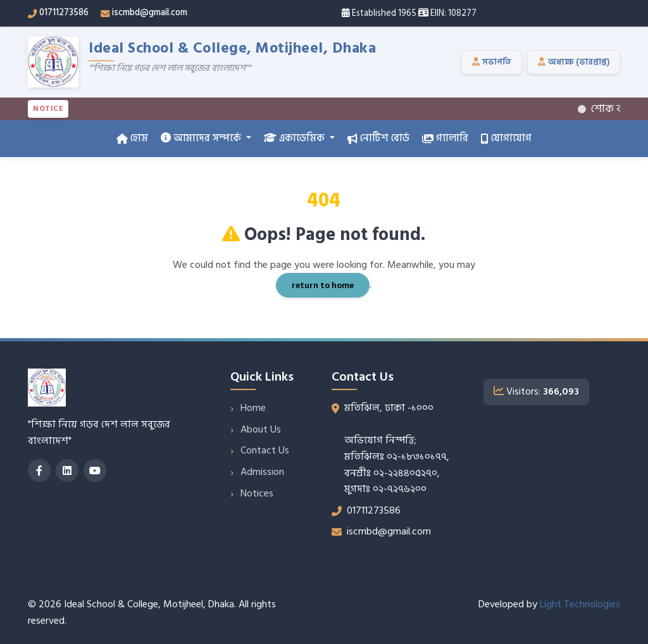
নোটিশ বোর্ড (378, 138)
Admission (262, 472)
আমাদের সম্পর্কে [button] (202, 138)
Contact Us (265, 450)
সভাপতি (492, 62)
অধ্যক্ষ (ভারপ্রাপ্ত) (574, 62)
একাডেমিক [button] (296, 138)
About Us (261, 429)
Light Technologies (580, 604)
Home (253, 408)
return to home (323, 285)
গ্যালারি (445, 138)
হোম (132, 138)
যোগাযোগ (506, 138)
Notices (257, 493)
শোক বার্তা (612, 109)
